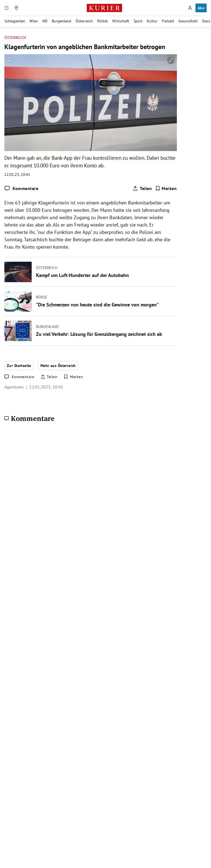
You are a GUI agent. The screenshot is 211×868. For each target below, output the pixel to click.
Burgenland (62, 21)
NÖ (45, 21)
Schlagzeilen (15, 21)
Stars (206, 21)
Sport (138, 21)
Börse (42, 297)
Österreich (84, 21)
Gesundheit (188, 21)
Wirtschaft (121, 21)
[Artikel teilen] (142, 188)
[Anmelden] (190, 8)
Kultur (152, 21)
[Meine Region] (16, 8)
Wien (34, 21)
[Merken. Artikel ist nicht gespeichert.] (166, 188)
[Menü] (7, 8)
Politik (102, 21)
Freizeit (168, 21)
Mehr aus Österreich (58, 366)
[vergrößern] (171, 60)
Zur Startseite (19, 366)
